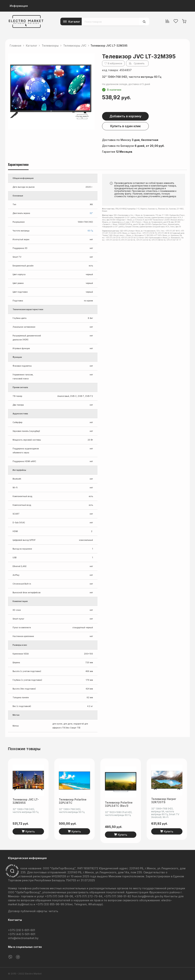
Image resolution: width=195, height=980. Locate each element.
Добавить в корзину (125, 116)
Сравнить (139, 63)
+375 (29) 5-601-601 (22, 930)
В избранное (115, 63)
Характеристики (18, 165)
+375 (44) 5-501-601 (22, 934)
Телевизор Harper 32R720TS (164, 804)
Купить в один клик (125, 126)
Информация (19, 6)
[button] (91, 57)
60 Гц (90, 231)
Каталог (74, 22)
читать (53, 911)
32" (91, 213)
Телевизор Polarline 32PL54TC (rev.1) (119, 804)
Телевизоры (50, 46)
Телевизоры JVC (75, 46)
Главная (16, 46)
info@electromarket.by (23, 938)
